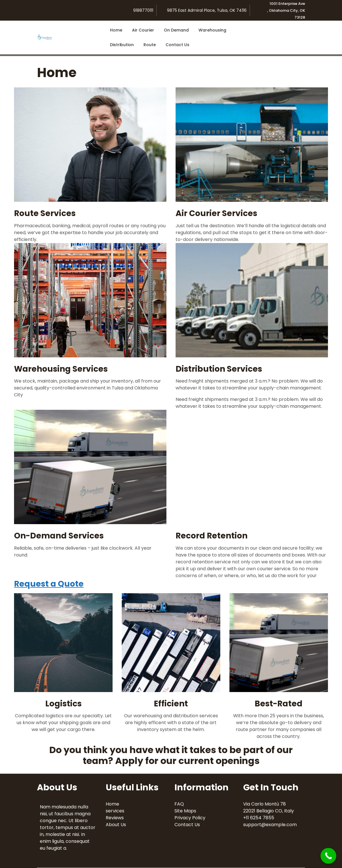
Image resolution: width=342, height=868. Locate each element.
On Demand (176, 30)
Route (150, 45)
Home (116, 30)
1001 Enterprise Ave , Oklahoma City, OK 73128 (286, 10)
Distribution (122, 45)
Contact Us (177, 45)
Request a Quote (49, 584)
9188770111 (143, 10)
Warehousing (212, 30)
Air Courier (143, 30)
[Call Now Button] (328, 856)
